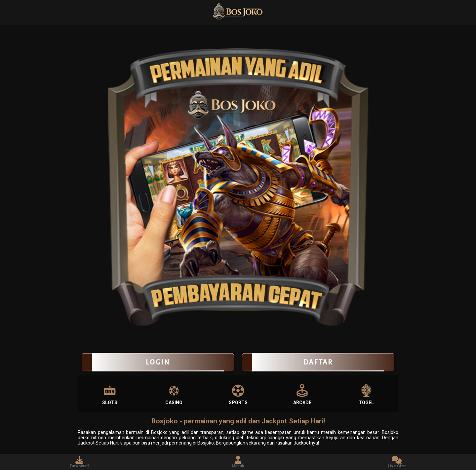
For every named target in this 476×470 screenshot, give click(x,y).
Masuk (238, 462)
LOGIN (158, 362)
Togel (366, 395)
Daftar (318, 362)
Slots (110, 395)
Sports (238, 395)
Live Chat (397, 462)
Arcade (302, 395)
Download (79, 462)
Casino (174, 395)
